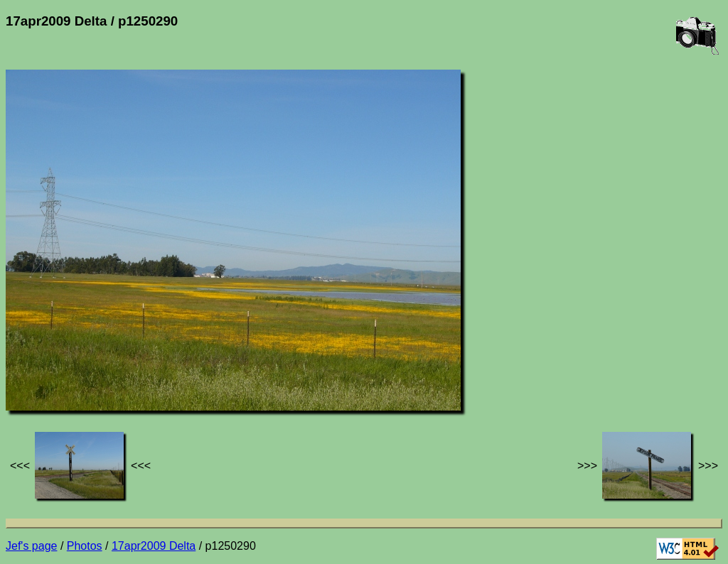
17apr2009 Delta (154, 546)
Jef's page (31, 546)
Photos (85, 546)
